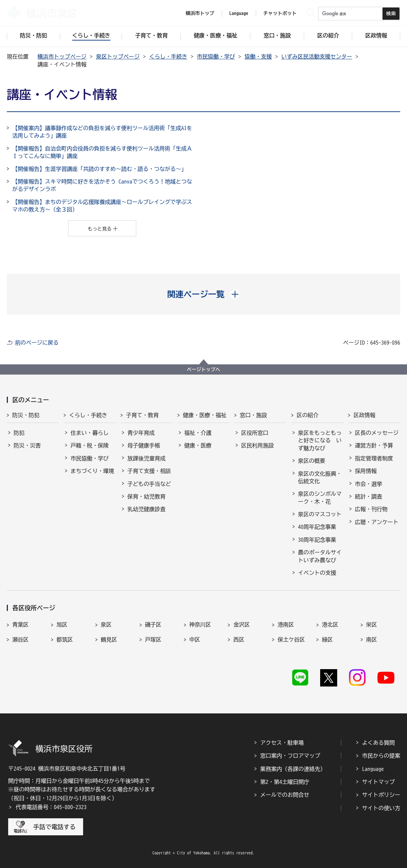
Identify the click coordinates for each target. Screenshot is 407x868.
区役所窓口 (255, 433)
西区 (239, 640)
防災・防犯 (26, 415)
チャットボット (280, 13)
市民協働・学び (216, 57)
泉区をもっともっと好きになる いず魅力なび (320, 440)
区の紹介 (308, 415)
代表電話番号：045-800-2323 (51, 807)
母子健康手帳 (144, 445)
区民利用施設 (257, 445)
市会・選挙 (369, 484)
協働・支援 (258, 57)
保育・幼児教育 (146, 496)
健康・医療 (198, 445)
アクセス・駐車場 (282, 743)
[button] (203, 294)
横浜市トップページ (62, 57)
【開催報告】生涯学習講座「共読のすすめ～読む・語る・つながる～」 (99, 169)
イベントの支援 (317, 573)
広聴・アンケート (377, 522)
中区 (195, 640)
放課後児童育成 (146, 458)
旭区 (62, 625)
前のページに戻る (37, 343)
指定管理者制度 (374, 458)
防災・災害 (27, 445)
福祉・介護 (198, 433)
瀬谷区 (20, 640)
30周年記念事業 (317, 540)
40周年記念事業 (317, 527)
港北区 (330, 625)
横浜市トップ (200, 13)
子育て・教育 (142, 415)
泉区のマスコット (320, 514)
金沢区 (241, 625)
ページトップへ (204, 369)
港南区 (286, 625)
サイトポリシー (381, 795)
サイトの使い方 (381, 808)
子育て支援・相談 (149, 471)
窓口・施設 (253, 415)
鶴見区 (109, 640)
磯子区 (153, 625)
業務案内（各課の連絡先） (293, 769)
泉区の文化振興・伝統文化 (320, 477)
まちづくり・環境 (92, 471)
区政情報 (364, 415)
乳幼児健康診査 (146, 509)
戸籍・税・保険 (90, 445)
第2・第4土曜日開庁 (285, 782)
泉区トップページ (118, 57)
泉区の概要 (312, 461)
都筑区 (65, 640)
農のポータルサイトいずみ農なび (320, 556)
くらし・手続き (168, 57)
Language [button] (239, 13)
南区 (372, 640)
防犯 (19, 433)
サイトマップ (378, 782)
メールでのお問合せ (285, 795)
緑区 (327, 640)
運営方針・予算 (374, 445)
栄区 (372, 625)
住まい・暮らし (90, 433)
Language (373, 769)
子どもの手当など (149, 484)
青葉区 (20, 625)
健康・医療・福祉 (205, 415)
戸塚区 (153, 640)
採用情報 (366, 471)
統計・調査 (369, 496)
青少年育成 (141, 433)
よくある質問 (378, 743)
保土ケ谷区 (291, 640)
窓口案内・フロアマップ (290, 756)
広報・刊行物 (371, 509)
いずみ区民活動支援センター (317, 57)
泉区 (106, 625)
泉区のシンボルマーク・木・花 (320, 498)
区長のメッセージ (377, 433)
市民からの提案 (381, 756)
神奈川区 (200, 625)
